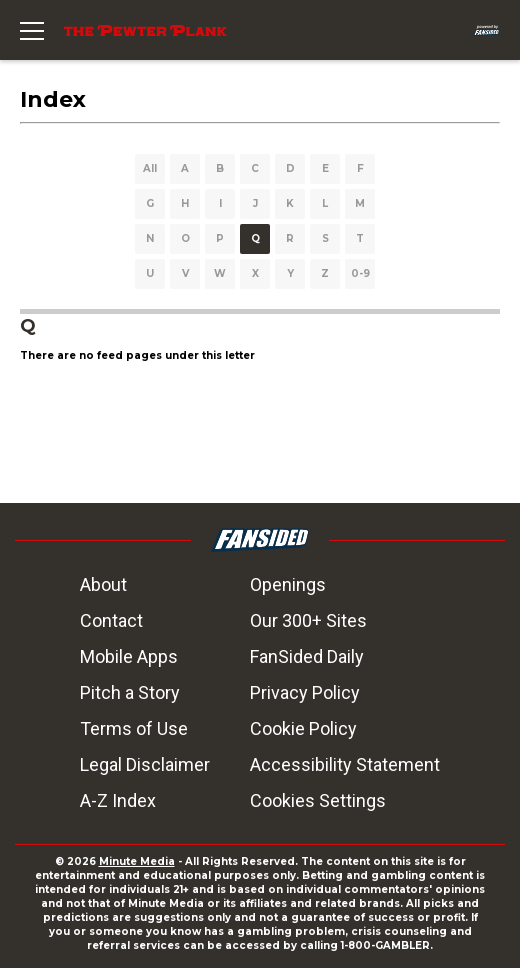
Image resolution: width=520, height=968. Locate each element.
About (103, 584)
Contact (111, 620)
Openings (288, 584)
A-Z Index (118, 800)
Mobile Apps (129, 656)
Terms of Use (134, 728)
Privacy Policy (305, 692)
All (150, 168)
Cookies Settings (318, 800)
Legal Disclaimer (145, 764)
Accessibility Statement (345, 764)
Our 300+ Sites (308, 620)
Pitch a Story (130, 692)
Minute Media (137, 861)
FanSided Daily (307, 656)
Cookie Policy (303, 728)
